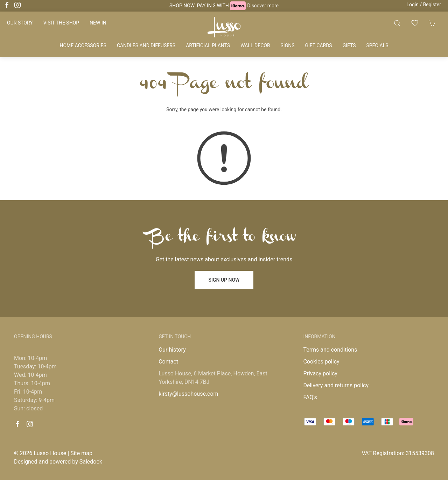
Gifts (349, 45)
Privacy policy (320, 373)
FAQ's (310, 397)
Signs (288, 45)
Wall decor (255, 45)
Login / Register (424, 5)
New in (98, 23)
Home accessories (83, 45)
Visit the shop (61, 23)
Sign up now (224, 280)
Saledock (91, 462)
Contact (168, 362)
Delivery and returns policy (336, 385)
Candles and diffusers (146, 45)
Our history (172, 350)
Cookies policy (321, 362)
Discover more (263, 6)
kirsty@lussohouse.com (188, 394)
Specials (377, 45)
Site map (81, 453)
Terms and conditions (330, 350)
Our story (20, 23)
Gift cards (319, 45)
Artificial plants (208, 45)
